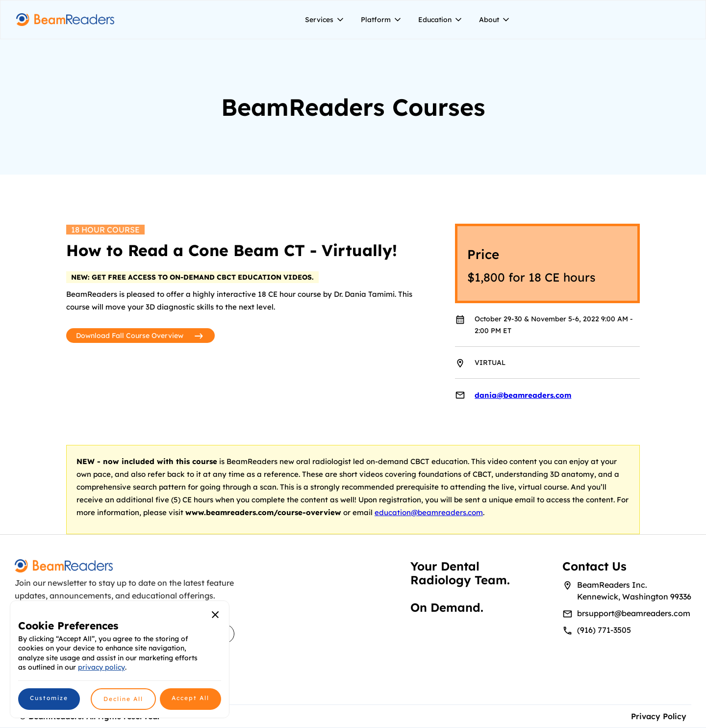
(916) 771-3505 (604, 630)
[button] (325, 20)
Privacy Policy (659, 716)
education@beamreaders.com (429, 512)
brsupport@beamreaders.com (634, 613)
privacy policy (101, 667)
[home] (65, 20)
